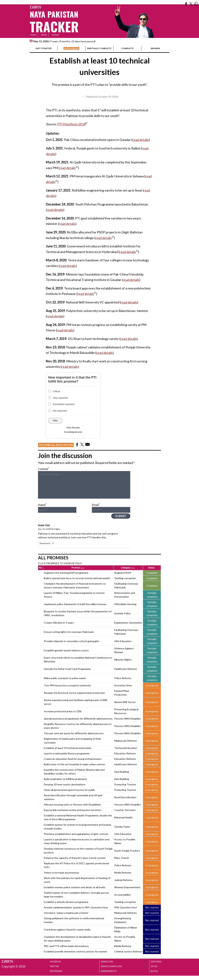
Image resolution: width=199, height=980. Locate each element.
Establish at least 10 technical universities (68, 748)
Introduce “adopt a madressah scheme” (66, 913)
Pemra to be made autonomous (62, 873)
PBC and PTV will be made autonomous (66, 946)
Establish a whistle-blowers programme (66, 902)
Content (44, 469)
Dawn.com (107, 962)
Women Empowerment (127, 887)
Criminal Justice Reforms (128, 951)
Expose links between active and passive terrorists (73, 810)
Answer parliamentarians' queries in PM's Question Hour (76, 907)
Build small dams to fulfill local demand (65, 779)
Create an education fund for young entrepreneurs (73, 759)
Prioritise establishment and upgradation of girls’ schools (76, 834)
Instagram (56, 971)
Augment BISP (123, 573)
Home (33, 35)
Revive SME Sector (125, 702)
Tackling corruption (125, 578)
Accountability (123, 895)
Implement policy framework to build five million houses (75, 604)
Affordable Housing (125, 604)
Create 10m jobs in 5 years (59, 623)
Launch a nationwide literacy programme (67, 753)
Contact (55, 35)
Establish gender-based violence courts (66, 650)
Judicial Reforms (123, 880)
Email (96, 505)
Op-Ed (154, 966)
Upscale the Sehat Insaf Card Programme (67, 669)
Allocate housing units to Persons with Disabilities (72, 805)
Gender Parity (122, 827)
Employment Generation (128, 623)
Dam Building (122, 772)
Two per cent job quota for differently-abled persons (74, 733)
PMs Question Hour (126, 907)
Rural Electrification (125, 797)
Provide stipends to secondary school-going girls (71, 641)
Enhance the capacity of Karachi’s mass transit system (75, 858)
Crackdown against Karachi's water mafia (67, 929)
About (44, 35)
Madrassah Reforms (126, 741)
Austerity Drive (123, 685)
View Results (73, 428)
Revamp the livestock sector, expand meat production (74, 693)
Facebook (55, 962)
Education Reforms (125, 753)
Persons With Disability (128, 719)
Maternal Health (123, 817)
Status (154, 568)
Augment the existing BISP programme (66, 573)
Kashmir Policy (123, 613)
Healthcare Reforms (126, 669)
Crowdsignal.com (73, 432)
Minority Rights (123, 660)
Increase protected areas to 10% (63, 711)
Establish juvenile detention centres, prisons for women (75, 951)
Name (42, 505)
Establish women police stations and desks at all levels (75, 887)
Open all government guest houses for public (69, 790)
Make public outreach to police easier (65, 678)
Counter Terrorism (125, 810)
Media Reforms (123, 873)
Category (132, 568)
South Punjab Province (127, 851)
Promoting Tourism (125, 784)
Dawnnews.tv (109, 971)
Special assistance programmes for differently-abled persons (78, 719)
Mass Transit (122, 858)
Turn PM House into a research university (67, 685)
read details (141, 140)
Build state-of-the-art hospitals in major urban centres (75, 764)
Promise (92, 568)
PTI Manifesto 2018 (71, 124)
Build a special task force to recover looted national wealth (77, 578)
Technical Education (56, 445)
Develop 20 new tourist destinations (65, 784)
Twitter (54, 966)
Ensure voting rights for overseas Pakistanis (69, 632)
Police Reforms (123, 678)
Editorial (156, 962)
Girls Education (123, 641)
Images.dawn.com (111, 966)
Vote (55, 421)
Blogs (154, 971)
